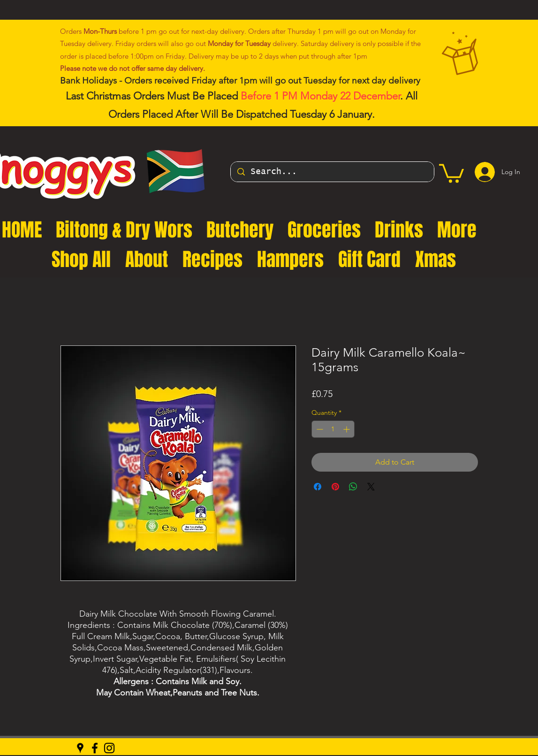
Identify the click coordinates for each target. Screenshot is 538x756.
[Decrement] (319, 429)
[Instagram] (109, 748)
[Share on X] (371, 487)
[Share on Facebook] (318, 487)
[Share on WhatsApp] (353, 487)
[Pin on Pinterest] (335, 487)
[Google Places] (80, 748)
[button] (451, 172)
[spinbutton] (333, 429)
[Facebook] (95, 748)
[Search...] (332, 172)
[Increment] (347, 429)
